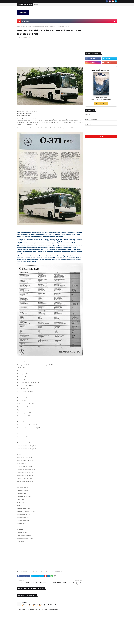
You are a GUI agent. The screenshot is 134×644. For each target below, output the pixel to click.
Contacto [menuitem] (26, 21)
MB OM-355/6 (24, 572)
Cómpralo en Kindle (101, 104)
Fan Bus (20, 38)
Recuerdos (28, 27)
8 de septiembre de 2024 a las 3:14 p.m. (33, 606)
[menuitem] (19, 21)
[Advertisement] (50, 53)
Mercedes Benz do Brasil (34, 572)
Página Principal (21, 27)
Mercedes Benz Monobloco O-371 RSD (51, 572)
